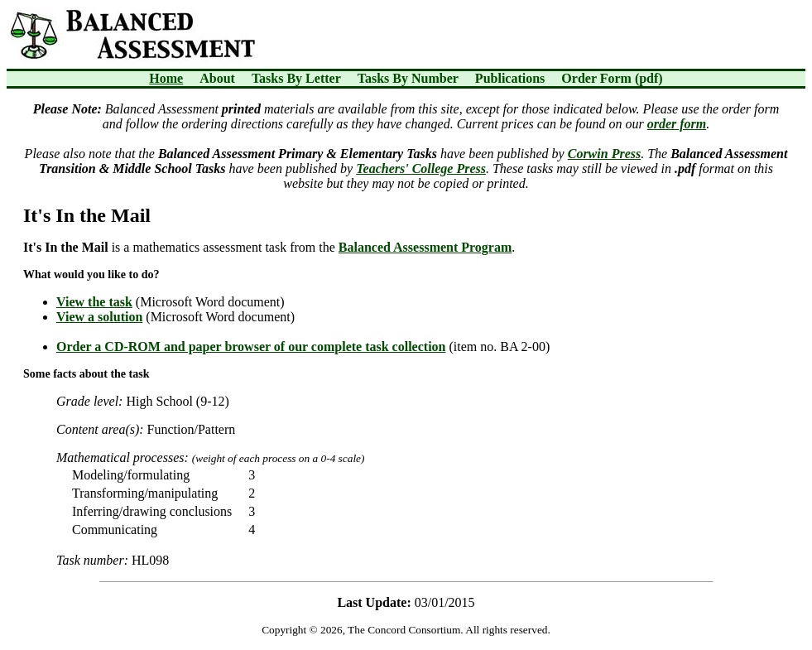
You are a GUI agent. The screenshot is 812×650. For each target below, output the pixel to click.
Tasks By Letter (296, 78)
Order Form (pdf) (612, 78)
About (217, 78)
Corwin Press (604, 154)
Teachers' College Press (421, 169)
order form (677, 124)
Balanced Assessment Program (425, 247)
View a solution (99, 317)
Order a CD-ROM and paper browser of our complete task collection (251, 347)
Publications (510, 78)
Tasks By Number (408, 78)
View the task (94, 302)
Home (166, 78)
